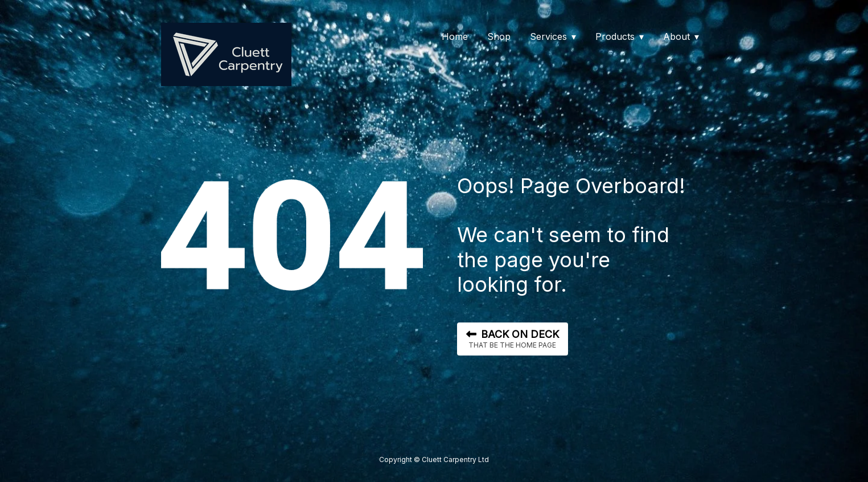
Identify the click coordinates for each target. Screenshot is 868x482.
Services (548, 36)
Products (615, 36)
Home (455, 36)
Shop (499, 36)
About (676, 36)
